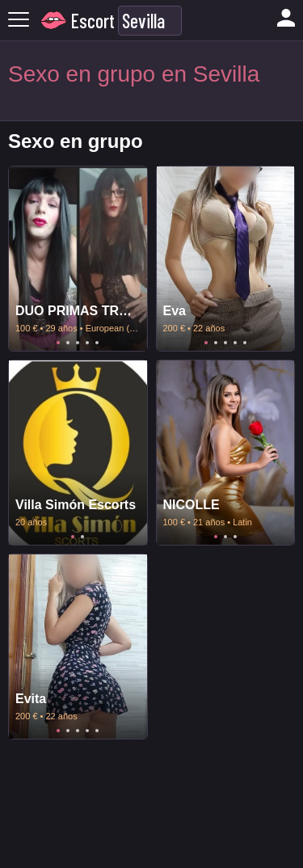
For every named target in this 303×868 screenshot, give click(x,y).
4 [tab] (87, 343)
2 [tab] (68, 343)
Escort (93, 21)
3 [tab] (78, 343)
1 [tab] (58, 343)
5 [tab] (97, 343)
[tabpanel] (78, 259)
